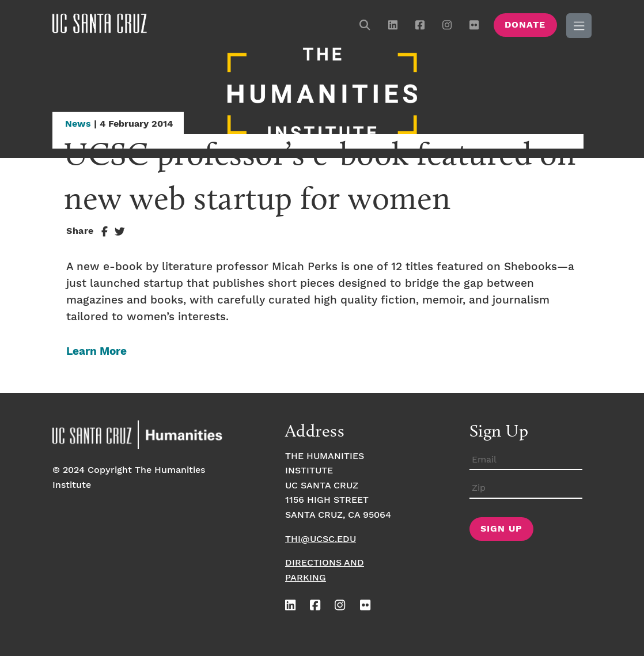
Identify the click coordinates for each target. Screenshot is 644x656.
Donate (525, 25)
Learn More (96, 352)
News (78, 124)
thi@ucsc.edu (321, 539)
